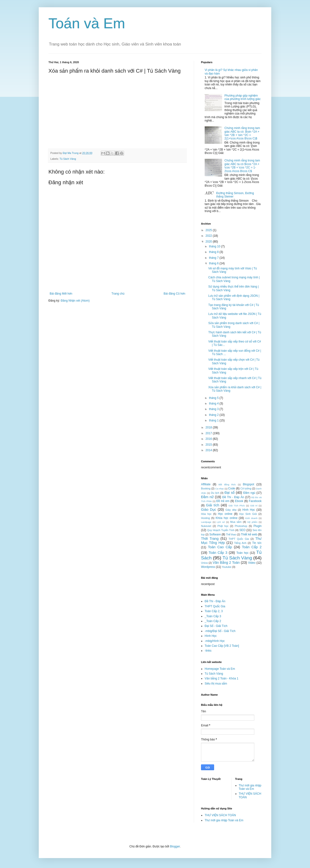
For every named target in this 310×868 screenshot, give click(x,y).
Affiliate (206, 484)
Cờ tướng (246, 488)
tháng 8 (214, 252)
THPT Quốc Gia (239, 539)
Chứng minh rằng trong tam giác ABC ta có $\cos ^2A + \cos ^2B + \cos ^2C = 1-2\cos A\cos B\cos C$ (242, 166)
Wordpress (208, 567)
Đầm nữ (207, 497)
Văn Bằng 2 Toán (226, 563)
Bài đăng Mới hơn (61, 294)
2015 (209, 445)
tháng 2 (214, 415)
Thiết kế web (249, 534)
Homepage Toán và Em (220, 669)
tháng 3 (214, 409)
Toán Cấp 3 (218, 553)
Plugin (258, 526)
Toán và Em (87, 23)
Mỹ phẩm (252, 522)
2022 (209, 236)
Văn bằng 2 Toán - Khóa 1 (221, 678)
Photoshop (241, 526)
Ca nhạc (220, 489)
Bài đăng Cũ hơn (174, 294)
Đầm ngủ (249, 493)
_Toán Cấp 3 (213, 616)
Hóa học (206, 514)
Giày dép (231, 510)
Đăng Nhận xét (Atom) (75, 301)
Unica (204, 563)
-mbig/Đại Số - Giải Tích (220, 631)
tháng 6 (214, 263)
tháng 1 (214, 420)
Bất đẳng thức (227, 484)
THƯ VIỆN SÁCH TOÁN (220, 815)
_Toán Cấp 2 (213, 621)
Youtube (227, 567)
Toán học (242, 553)
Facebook (255, 501)
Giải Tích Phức (237, 506)
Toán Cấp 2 (252, 547)
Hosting (205, 518)
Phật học (223, 526)
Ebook (239, 501)
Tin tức (257, 543)
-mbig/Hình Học (215, 641)
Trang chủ (118, 294)
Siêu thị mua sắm (216, 684)
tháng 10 (215, 246)
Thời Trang (210, 539)
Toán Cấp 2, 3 (214, 611)
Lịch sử (221, 522)
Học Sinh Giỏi (248, 514)
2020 (209, 242)
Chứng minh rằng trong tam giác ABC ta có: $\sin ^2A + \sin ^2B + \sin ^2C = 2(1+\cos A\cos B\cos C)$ (242, 133)
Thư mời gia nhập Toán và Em (250, 787)
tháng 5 (214, 398)
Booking (206, 488)
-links (208, 651)
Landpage (206, 522)
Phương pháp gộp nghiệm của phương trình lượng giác (243, 97)
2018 (209, 427)
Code (232, 488)
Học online (225, 514)
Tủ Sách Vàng (68, 159)
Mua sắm (236, 522)
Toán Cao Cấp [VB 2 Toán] (222, 646)
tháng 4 (214, 404)
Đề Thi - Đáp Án (233, 497)
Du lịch (215, 493)
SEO (242, 530)
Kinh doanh (252, 518)
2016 (209, 439)
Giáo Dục (209, 510)
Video (252, 563)
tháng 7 (214, 258)
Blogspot (249, 484)
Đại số (230, 493)
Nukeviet (206, 526)
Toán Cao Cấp (220, 547)
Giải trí (254, 506)
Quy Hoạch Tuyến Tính (221, 530)
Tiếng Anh (240, 543)
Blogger (175, 846)
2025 (209, 230)
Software (215, 534)
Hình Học (249, 510)
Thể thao (231, 534)
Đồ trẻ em (223, 501)
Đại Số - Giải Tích (216, 626)
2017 (209, 433)
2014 (209, 450)
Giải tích (213, 505)
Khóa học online (226, 518)
